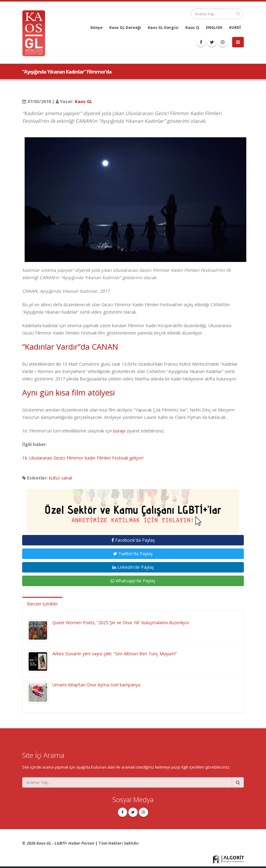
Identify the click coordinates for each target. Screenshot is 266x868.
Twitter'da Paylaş (133, 554)
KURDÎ (235, 28)
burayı (119, 431)
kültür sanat (61, 478)
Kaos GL (84, 101)
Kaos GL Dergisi (163, 28)
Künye (97, 28)
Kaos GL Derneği (125, 28)
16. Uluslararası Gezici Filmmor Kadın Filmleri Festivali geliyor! (83, 458)
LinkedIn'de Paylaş (133, 567)
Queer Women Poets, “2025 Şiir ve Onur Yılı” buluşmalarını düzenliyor (121, 623)
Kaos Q (192, 28)
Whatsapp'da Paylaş (133, 581)
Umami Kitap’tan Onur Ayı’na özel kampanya (96, 685)
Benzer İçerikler (42, 604)
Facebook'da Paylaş (133, 540)
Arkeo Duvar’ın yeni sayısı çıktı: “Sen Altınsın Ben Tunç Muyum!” (115, 654)
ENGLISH (214, 28)
